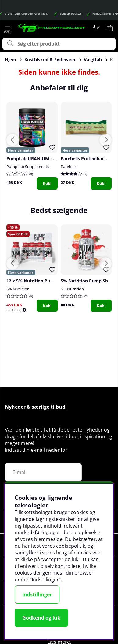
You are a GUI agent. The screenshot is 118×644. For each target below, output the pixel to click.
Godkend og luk (41, 618)
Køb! (47, 183)
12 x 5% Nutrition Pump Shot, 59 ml (44, 281)
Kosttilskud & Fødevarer (50, 59)
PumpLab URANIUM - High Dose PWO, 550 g (53, 158)
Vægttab (93, 59)
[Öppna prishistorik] (24, 310)
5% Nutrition (18, 289)
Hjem (11, 59)
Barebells (69, 167)
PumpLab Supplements (28, 167)
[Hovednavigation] (8, 28)
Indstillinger (37, 594)
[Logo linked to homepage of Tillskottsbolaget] (52, 28)
